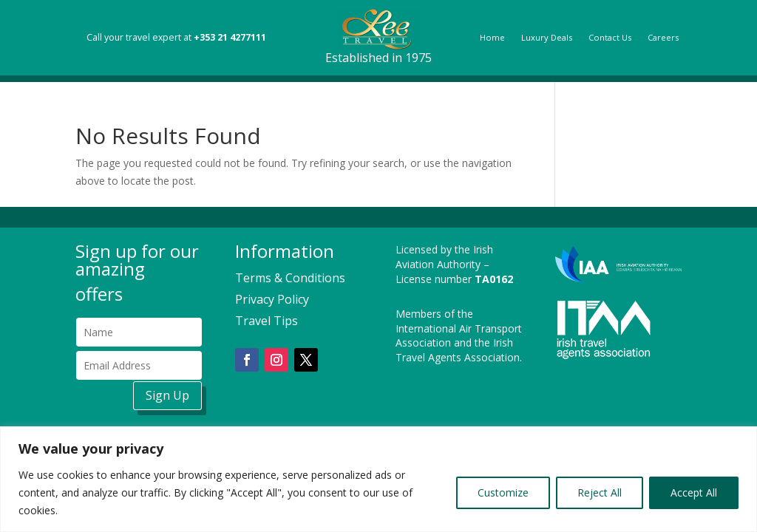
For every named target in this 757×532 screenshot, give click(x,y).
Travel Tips (267, 321)
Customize (503, 492)
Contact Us (610, 38)
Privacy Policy (272, 299)
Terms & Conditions (290, 278)
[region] (378, 479)
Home (492, 38)
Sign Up (167, 395)
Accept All (694, 492)
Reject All (600, 492)
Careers (663, 38)
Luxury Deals (547, 38)
